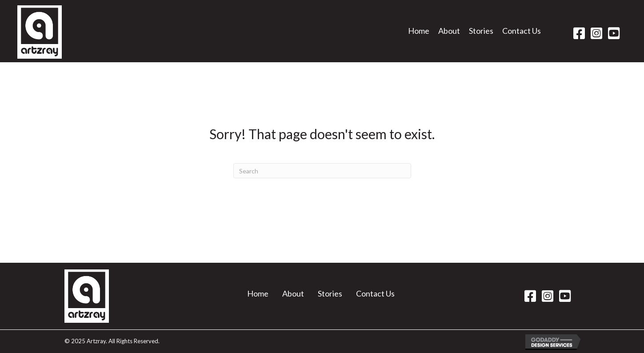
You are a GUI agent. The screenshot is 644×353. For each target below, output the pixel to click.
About (293, 293)
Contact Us (375, 293)
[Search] (322, 171)
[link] (419, 34)
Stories (330, 293)
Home (258, 293)
